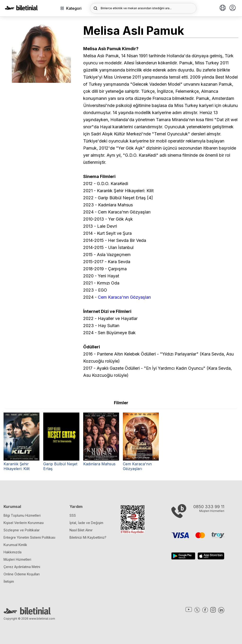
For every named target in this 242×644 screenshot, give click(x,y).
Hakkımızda (13, 552)
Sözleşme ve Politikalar (22, 530)
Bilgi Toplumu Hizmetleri (22, 515)
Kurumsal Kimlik (15, 545)
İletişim (9, 581)
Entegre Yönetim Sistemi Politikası (29, 537)
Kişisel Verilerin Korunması (24, 523)
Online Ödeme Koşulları (22, 574)
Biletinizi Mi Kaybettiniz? (88, 537)
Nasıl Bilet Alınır (81, 530)
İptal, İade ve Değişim (86, 523)
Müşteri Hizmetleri (17, 559)
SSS (73, 515)
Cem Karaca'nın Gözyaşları (124, 297)
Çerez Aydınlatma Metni (22, 567)
